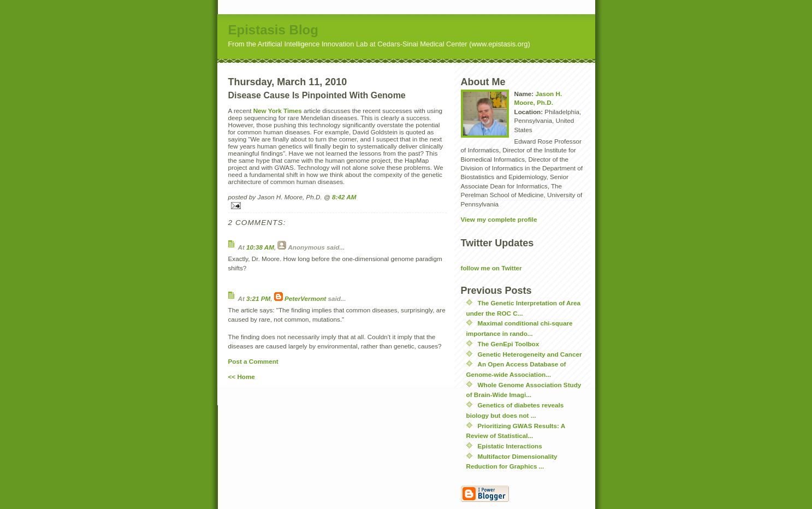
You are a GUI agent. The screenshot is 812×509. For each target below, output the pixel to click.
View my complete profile (499, 219)
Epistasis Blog (273, 30)
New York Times (278, 111)
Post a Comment (253, 361)
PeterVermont (305, 298)
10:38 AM (260, 247)
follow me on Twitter (491, 268)
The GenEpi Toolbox (509, 344)
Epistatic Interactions (510, 446)
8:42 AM (344, 197)
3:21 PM (258, 298)
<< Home (242, 377)
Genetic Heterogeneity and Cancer (530, 354)
